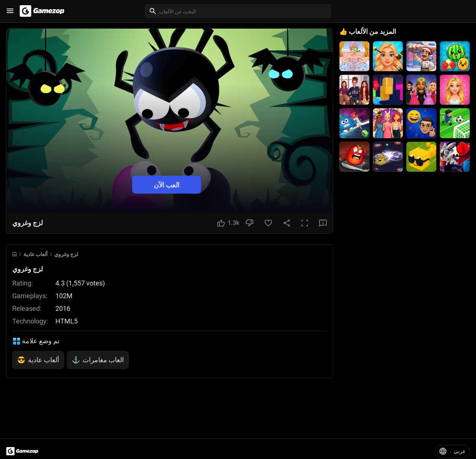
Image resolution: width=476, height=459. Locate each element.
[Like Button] (228, 223)
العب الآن (167, 184)
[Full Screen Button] (305, 223)
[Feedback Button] (323, 223)
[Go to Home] (15, 254)
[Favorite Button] (268, 223)
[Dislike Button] (249, 223)
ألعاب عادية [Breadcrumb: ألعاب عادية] (36, 254)
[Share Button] (287, 223)
